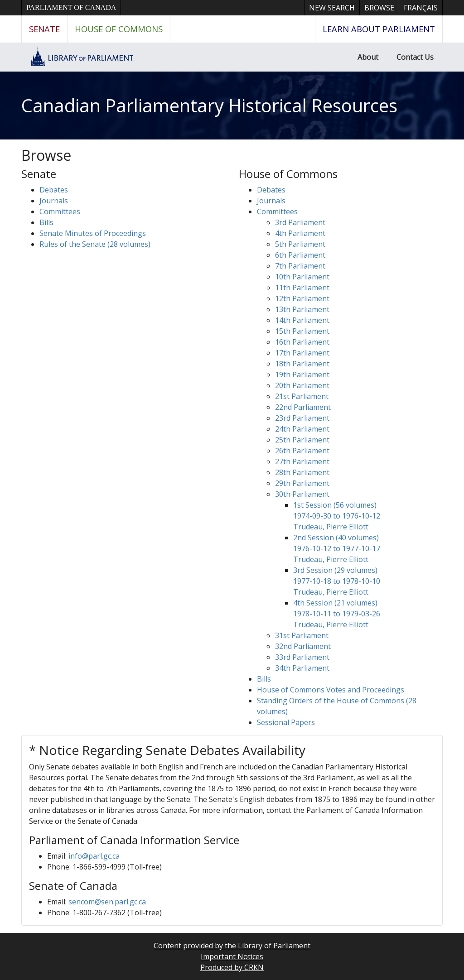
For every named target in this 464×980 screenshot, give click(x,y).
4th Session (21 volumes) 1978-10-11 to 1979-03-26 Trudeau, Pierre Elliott (337, 614)
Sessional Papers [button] (286, 722)
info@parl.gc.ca (94, 856)
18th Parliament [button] (302, 364)
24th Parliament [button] (302, 429)
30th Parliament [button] (302, 494)
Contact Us (415, 57)
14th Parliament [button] (302, 320)
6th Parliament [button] (300, 255)
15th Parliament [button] (302, 331)
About (368, 57)
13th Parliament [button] (302, 309)
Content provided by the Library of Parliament (232, 946)
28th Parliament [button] (302, 472)
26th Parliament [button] (302, 451)
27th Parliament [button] (302, 461)
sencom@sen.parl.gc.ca (107, 902)
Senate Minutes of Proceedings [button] (93, 233)
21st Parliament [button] (302, 396)
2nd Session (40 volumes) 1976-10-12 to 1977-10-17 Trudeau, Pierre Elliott (337, 548)
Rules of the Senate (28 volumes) (95, 244)
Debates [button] (54, 190)
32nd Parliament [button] (303, 646)
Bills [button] (46, 222)
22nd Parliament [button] (303, 407)
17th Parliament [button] (302, 353)
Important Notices (232, 956)
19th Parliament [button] (302, 375)
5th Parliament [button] (300, 244)
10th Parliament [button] (302, 277)
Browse (379, 8)
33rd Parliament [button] (302, 657)
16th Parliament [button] (302, 342)
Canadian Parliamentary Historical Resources (209, 105)
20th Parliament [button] (302, 385)
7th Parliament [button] (300, 266)
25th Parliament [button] (302, 440)
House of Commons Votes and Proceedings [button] (331, 690)
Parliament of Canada (71, 7)
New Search (332, 8)
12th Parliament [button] (302, 298)
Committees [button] (60, 211)
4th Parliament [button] (300, 233)
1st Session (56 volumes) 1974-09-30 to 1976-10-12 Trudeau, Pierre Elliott (337, 516)
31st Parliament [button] (302, 635)
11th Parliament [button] (302, 288)
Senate (44, 29)
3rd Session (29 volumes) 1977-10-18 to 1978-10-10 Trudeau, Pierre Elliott (337, 581)
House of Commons (119, 29)
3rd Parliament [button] (300, 222)
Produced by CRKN (232, 967)
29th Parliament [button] (302, 483)
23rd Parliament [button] (302, 418)
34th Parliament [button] (302, 668)
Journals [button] (54, 201)
